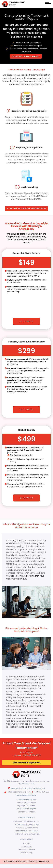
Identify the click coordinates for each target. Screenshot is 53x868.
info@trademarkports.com (19, 792)
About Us (27, 843)
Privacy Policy (26, 853)
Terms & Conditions (26, 850)
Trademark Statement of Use (27, 824)
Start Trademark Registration (26, 762)
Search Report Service (26, 802)
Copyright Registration (26, 805)
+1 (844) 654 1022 (31, 755)
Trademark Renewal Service (26, 827)
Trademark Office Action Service (27, 821)
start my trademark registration (26, 208)
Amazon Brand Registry (26, 808)
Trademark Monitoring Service (26, 834)
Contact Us (26, 846)
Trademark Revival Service (27, 831)
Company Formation (26, 812)
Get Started (26, 321)
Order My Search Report (26, 56)
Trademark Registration (26, 799)
